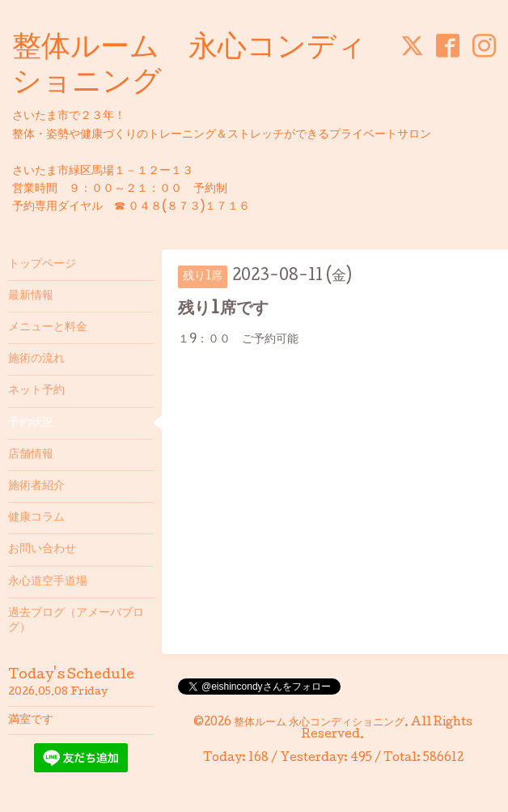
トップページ (42, 265)
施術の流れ (36, 359)
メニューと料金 (48, 328)
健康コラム (36, 518)
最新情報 (31, 296)
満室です (31, 721)
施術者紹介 (36, 487)
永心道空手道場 (48, 582)
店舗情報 (31, 455)
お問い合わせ (42, 550)
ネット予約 (36, 391)
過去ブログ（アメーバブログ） (76, 621)
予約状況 (31, 423)
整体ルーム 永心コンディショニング (319, 723)
